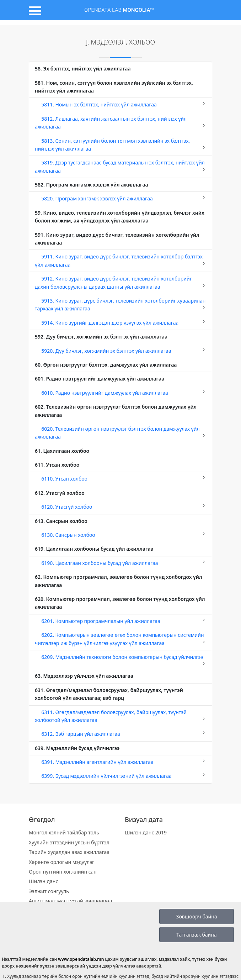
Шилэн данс (43, 881)
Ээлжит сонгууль (49, 891)
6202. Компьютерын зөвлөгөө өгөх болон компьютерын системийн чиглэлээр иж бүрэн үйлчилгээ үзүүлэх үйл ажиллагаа (120, 639)
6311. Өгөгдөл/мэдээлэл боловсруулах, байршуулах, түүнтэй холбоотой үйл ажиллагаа (120, 716)
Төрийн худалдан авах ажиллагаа (69, 852)
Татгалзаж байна (196, 935)
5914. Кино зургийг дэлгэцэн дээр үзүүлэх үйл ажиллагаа (120, 323)
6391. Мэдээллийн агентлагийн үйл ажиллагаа (120, 762)
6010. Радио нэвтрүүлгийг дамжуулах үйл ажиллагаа (120, 393)
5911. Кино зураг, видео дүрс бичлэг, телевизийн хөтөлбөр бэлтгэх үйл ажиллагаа (120, 260)
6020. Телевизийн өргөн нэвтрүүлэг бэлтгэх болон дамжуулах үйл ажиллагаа (120, 433)
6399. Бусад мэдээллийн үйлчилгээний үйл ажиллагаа (120, 776)
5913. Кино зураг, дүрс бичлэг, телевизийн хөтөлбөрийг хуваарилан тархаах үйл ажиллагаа (120, 305)
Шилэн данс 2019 (146, 832)
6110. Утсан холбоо (120, 478)
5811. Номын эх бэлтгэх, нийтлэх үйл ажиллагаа (120, 104)
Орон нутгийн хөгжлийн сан (63, 872)
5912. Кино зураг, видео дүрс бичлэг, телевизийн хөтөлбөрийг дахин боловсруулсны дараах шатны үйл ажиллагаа (120, 282)
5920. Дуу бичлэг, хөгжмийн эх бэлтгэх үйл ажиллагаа (120, 351)
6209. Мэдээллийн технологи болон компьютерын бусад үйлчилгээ (120, 660)
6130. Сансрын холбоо (120, 535)
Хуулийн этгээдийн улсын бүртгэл (69, 842)
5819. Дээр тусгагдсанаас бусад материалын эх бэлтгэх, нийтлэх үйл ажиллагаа (120, 166)
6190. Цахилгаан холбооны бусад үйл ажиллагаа (120, 563)
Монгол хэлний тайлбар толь (64, 832)
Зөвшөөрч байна (196, 916)
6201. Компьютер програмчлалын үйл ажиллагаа (120, 621)
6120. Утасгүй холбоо (120, 507)
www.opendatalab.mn (81, 959)
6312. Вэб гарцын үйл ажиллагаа (120, 734)
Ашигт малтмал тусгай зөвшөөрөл (70, 901)
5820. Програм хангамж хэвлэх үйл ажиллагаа (120, 198)
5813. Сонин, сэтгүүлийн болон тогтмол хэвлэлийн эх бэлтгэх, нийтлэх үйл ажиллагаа (120, 145)
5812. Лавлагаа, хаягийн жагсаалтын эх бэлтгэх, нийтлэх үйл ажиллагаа (120, 123)
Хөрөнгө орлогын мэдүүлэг (61, 862)
